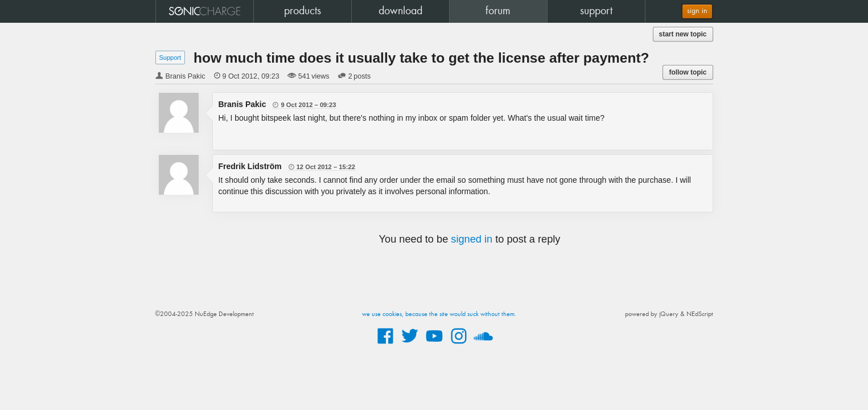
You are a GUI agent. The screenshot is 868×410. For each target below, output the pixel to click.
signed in (472, 239)
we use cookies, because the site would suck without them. (439, 314)
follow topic (688, 72)
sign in (697, 11)
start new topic (683, 34)
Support (170, 58)
